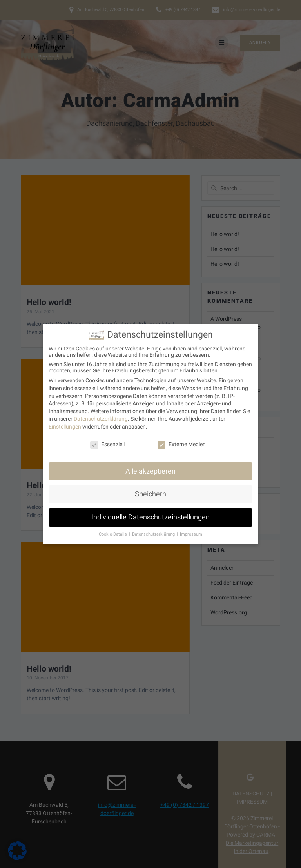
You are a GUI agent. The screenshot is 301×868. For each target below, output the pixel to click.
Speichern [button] (150, 488)
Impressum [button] (191, 528)
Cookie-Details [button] (113, 528)
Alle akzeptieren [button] (150, 465)
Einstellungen (65, 420)
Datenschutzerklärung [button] (154, 528)
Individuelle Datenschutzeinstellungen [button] (150, 511)
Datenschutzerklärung (101, 412)
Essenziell (107, 438)
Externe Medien (182, 438)
